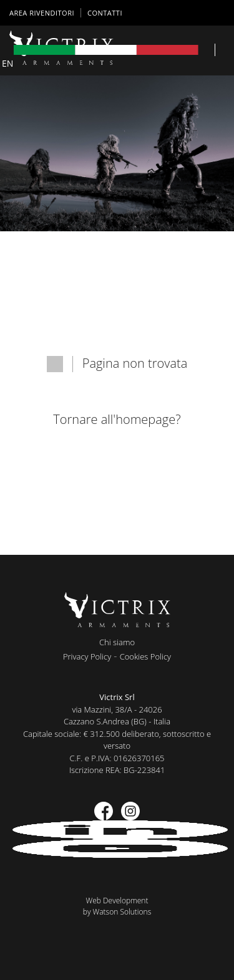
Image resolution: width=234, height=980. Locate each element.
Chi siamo (117, 642)
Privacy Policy (87, 656)
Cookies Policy (145, 656)
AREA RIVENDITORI (42, 13)
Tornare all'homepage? (117, 419)
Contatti (105, 13)
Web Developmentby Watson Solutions (117, 906)
